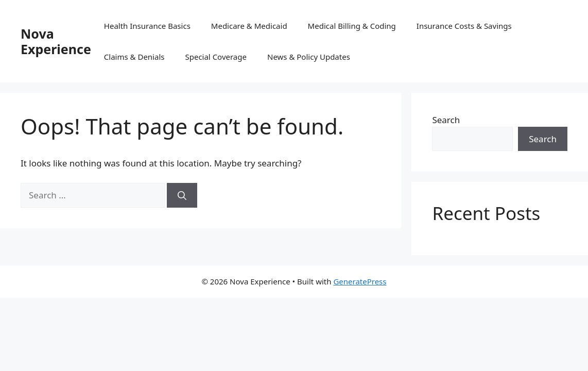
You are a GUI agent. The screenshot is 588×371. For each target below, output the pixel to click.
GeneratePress (360, 281)
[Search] (182, 195)
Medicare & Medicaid (249, 26)
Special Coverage (216, 57)
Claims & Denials (134, 57)
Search (446, 120)
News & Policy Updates (309, 57)
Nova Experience (56, 41)
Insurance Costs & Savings (464, 26)
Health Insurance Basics (147, 26)
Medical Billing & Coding (352, 26)
